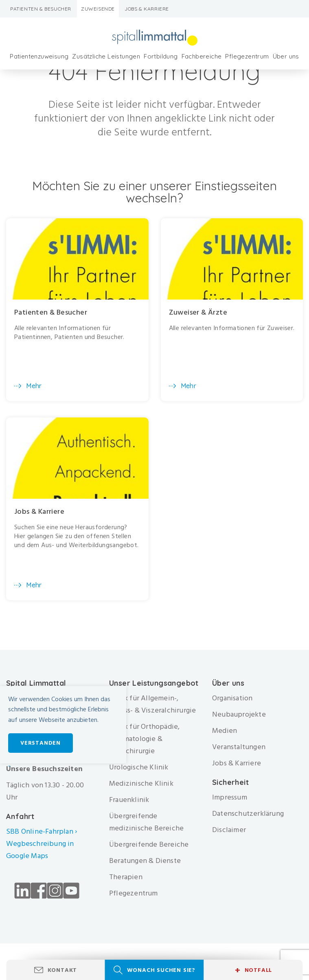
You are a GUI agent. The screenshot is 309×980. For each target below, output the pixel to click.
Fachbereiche (202, 56)
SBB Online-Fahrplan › (42, 831)
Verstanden (41, 743)
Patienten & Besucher (41, 9)
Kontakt (62, 970)
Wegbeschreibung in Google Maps (40, 850)
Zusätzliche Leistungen (106, 56)
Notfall (253, 970)
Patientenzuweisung (39, 56)
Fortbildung (161, 56)
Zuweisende (98, 9)
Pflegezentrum (247, 56)
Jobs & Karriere (147, 9)
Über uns (286, 56)
